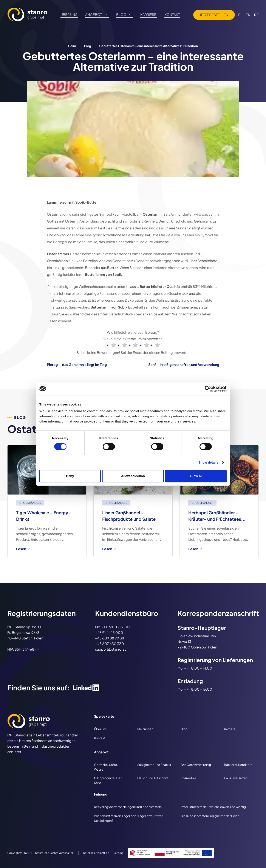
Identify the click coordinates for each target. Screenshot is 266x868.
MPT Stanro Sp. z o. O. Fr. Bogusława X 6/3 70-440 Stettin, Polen (25, 632)
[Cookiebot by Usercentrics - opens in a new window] (208, 389)
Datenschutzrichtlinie (96, 853)
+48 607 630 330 (110, 644)
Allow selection (133, 476)
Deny (70, 476)
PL (240, 15)
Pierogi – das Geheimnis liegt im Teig (77, 365)
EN (248, 15)
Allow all (196, 476)
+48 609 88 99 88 (110, 638)
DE (256, 15)
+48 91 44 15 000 (109, 632)
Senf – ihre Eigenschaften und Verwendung (184, 365)
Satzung (118, 853)
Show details (208, 462)
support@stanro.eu (111, 649)
